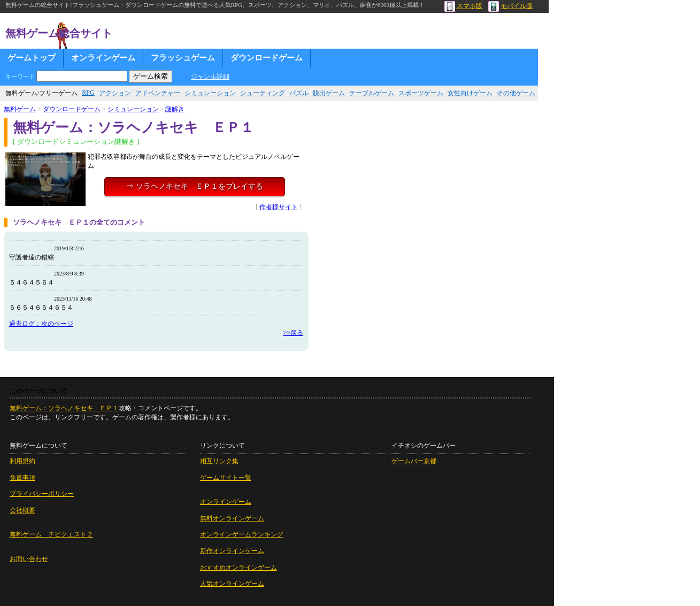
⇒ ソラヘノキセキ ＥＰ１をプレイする (195, 186)
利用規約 (22, 461)
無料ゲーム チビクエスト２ (51, 534)
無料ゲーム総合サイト (59, 33)
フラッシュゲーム (183, 58)
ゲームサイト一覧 (226, 478)
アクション (115, 93)
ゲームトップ (32, 58)
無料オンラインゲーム (232, 518)
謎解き (175, 109)
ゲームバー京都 (414, 461)
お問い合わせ (29, 559)
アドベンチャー (158, 93)
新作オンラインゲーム (232, 551)
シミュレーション (210, 93)
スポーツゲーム (421, 93)
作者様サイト (279, 207)
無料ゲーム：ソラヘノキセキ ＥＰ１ (64, 408)
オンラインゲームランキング (242, 534)
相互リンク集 (219, 461)
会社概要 (22, 510)
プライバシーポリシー (42, 494)
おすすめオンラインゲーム (239, 567)
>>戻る (293, 333)
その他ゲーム (516, 93)
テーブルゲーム (372, 93)
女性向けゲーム (470, 93)
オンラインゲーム (103, 58)
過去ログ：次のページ (41, 324)
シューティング (263, 93)
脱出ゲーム (329, 93)
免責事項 (22, 478)
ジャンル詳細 (210, 76)
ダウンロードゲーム (267, 58)
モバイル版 (510, 6)
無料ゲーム (20, 109)
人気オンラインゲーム (232, 584)
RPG (88, 93)
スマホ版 (463, 6)
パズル (299, 93)
